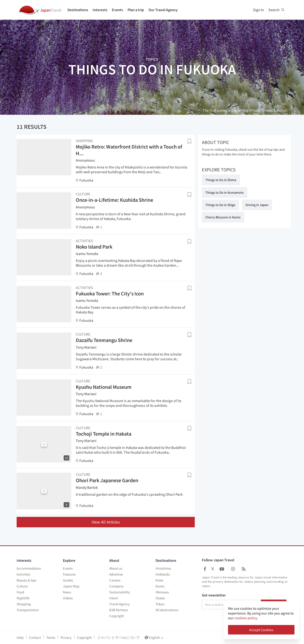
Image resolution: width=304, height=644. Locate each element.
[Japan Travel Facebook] (205, 569)
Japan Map (71, 586)
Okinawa (162, 592)
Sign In (258, 10)
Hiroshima (163, 568)
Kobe (159, 580)
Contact (35, 637)
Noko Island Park (94, 247)
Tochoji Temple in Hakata (104, 434)
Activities (23, 574)
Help (20, 637)
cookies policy (246, 618)
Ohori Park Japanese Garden (107, 480)
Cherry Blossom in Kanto (223, 217)
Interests (100, 10)
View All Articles (106, 522)
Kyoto (160, 586)
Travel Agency (119, 604)
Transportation (28, 610)
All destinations (167, 610)
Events (117, 10)
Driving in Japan (257, 205)
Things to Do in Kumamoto (225, 192)
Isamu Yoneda (87, 254)
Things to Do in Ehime (221, 180)
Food (20, 592)
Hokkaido (163, 574)
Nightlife (23, 598)
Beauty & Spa (26, 580)
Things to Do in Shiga (220, 205)
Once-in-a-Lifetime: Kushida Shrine (114, 200)
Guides (68, 580)
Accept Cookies (261, 630)
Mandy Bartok (87, 487)
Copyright (117, 616)
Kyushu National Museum (104, 387)
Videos (68, 598)
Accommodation (29, 568)
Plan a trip (136, 10)
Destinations (78, 10)
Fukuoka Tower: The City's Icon (110, 293)
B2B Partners (119, 610)
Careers (115, 580)
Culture (22, 586)
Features (69, 574)
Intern (114, 598)
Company (116, 586)
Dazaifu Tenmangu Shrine (104, 340)
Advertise (116, 574)
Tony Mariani (86, 347)
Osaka (160, 598)
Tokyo (160, 604)
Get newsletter (214, 595)
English (154, 637)
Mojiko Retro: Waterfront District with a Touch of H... (129, 150)
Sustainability (120, 592)
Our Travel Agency (163, 10)
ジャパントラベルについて (119, 637)
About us (116, 568)
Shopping (24, 604)
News (67, 592)
